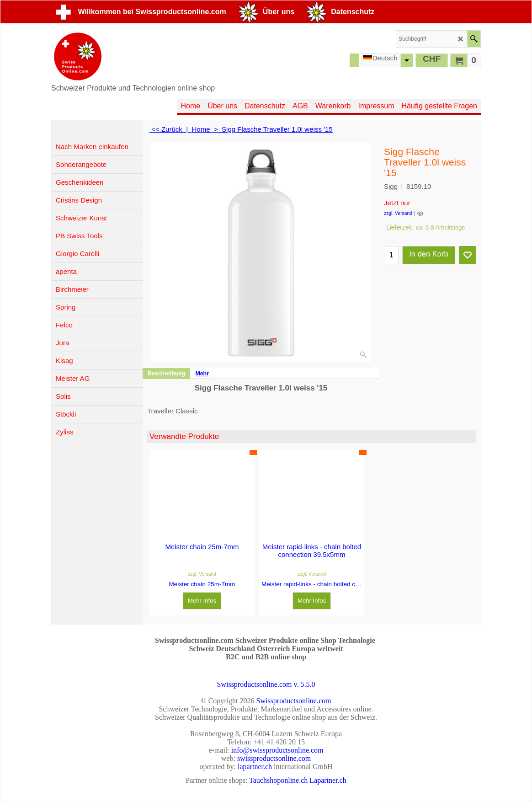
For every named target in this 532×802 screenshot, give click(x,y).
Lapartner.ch (328, 780)
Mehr (202, 374)
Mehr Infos (202, 593)
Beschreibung (166, 374)
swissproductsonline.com (274, 758)
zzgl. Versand (398, 213)
